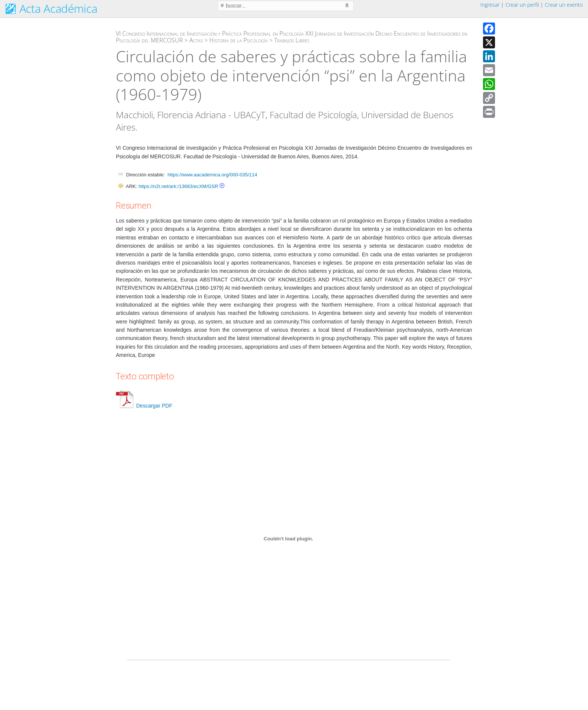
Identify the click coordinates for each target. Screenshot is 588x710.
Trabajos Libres (292, 40)
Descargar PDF (144, 406)
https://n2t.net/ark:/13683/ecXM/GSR (178, 186)
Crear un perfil (522, 5)
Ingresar (490, 5)
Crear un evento (564, 5)
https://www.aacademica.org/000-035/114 (212, 175)
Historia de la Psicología (238, 40)
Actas (196, 40)
